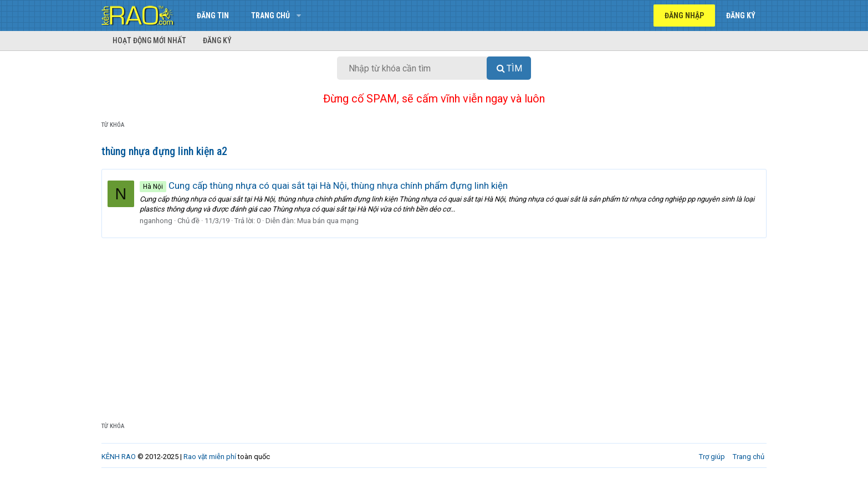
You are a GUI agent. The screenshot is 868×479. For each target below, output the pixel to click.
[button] (298, 16)
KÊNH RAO (119, 457)
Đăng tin (213, 16)
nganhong (156, 221)
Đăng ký (217, 40)
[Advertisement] (434, 321)
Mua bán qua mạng (328, 221)
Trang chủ (270, 16)
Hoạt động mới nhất (149, 40)
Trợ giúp (712, 457)
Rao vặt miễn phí (210, 457)
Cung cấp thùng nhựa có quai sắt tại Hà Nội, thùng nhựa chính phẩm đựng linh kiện (324, 186)
